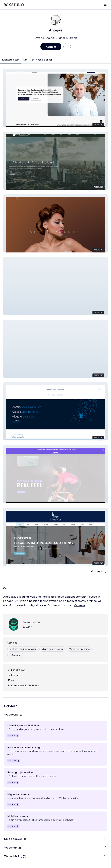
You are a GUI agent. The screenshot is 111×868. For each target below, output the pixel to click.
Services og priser (42, 60)
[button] (56, 98)
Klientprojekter (10, 60)
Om (25, 60)
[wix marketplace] (14, 5)
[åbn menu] (105, 5)
